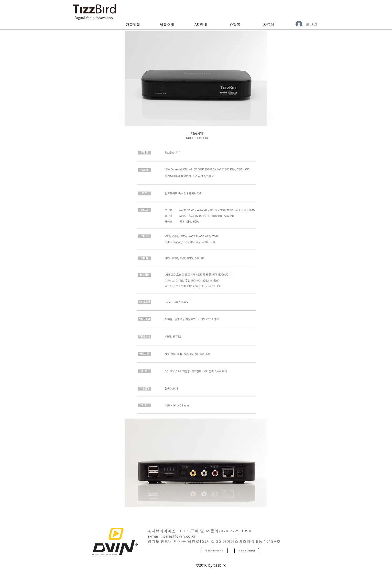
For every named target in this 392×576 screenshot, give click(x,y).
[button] (133, 24)
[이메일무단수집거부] (214, 551)
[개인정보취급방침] (247, 551)
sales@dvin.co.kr (179, 536)
